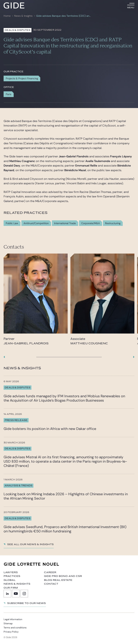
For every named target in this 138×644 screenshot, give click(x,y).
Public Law (12, 223)
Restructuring (113, 223)
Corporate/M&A (90, 223)
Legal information (13, 619)
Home (7, 16)
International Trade (65, 223)
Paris (9, 94)
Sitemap (8, 623)
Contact (51, 584)
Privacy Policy (11, 632)
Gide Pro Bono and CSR (63, 576)
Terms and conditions (15, 628)
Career (50, 572)
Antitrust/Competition (36, 223)
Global (10, 580)
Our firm (11, 588)
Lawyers (11, 572)
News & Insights (23, 16)
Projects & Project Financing (22, 78)
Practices (12, 576)
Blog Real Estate (58, 580)
